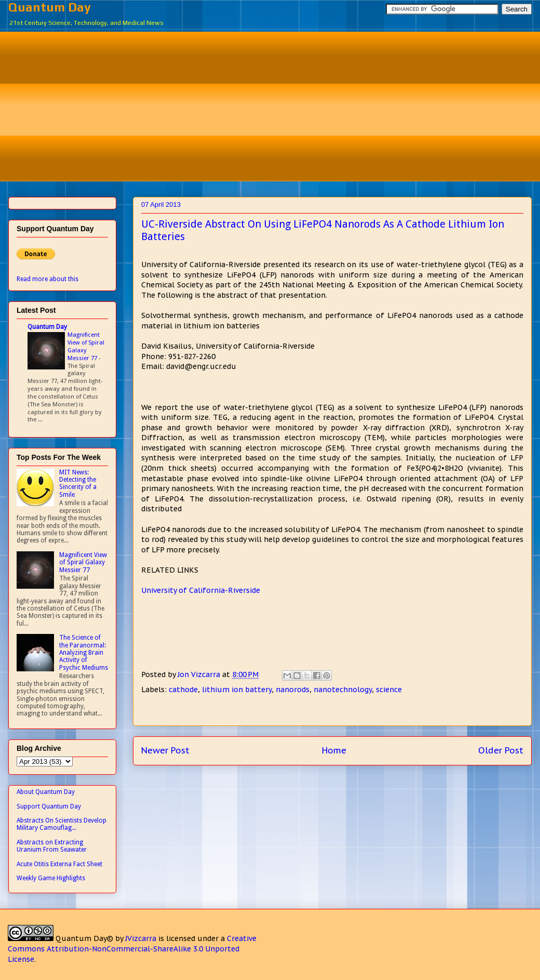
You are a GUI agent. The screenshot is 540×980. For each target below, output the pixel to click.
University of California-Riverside (201, 590)
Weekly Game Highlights (51, 878)
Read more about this (48, 279)
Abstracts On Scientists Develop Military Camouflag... (62, 824)
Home (334, 750)
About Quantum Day (46, 792)
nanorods (293, 690)
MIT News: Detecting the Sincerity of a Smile (78, 484)
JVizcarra (141, 938)
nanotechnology (343, 690)
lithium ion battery (237, 690)
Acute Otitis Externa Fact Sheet (59, 864)
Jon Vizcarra (200, 674)
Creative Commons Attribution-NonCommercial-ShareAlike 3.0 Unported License (132, 949)
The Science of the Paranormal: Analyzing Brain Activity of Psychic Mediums (84, 653)
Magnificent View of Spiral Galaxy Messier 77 (86, 346)
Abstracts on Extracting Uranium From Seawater (52, 846)
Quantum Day (50, 7)
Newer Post (165, 750)
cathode (183, 690)
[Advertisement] (278, 105)
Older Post (501, 750)
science (389, 690)
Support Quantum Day (49, 806)
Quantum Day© (84, 938)
